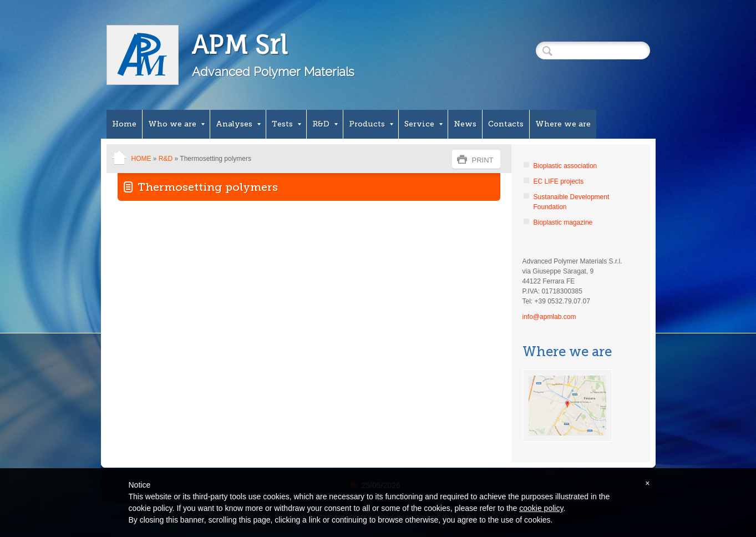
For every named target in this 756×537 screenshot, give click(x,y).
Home (124, 124)
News (465, 124)
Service (423, 124)
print (483, 160)
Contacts (506, 124)
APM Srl (240, 45)
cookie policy (541, 508)
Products (371, 124)
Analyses (238, 124)
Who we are (176, 124)
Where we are (563, 124)
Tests (286, 124)
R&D (325, 124)
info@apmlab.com (549, 317)
